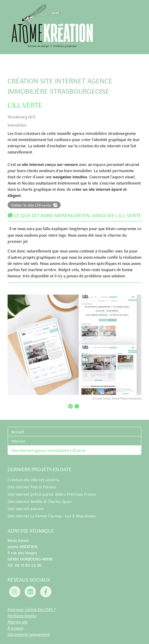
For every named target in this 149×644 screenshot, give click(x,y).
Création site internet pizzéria (33, 479)
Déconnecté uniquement (29, 634)
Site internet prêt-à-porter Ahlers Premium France (52, 494)
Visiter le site (34, 205)
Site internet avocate (26, 508)
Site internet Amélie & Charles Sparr (40, 501)
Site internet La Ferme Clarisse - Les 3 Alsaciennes (52, 516)
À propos (16, 628)
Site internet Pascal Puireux (32, 487)
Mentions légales (22, 615)
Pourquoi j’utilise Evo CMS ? (32, 609)
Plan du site (18, 622)
